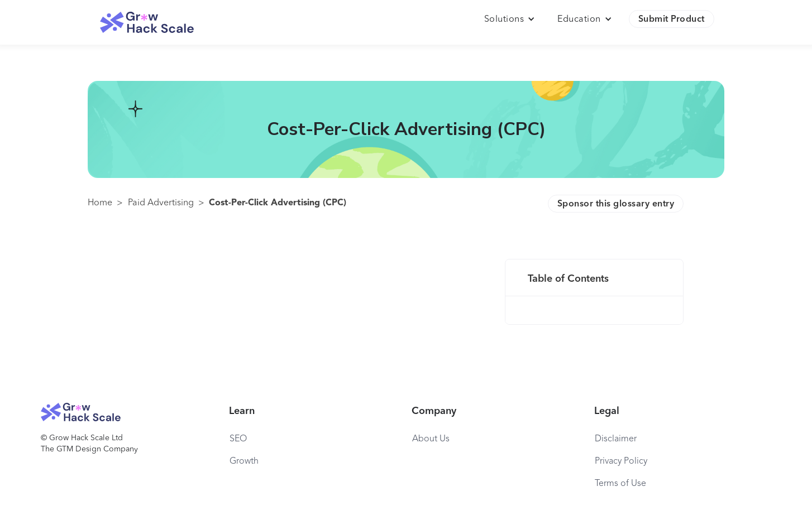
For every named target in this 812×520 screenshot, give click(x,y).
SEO (238, 439)
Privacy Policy (621, 461)
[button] (510, 20)
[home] (147, 23)
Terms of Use (620, 484)
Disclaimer (616, 439)
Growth (244, 461)
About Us (431, 439)
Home (100, 203)
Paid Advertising (161, 203)
